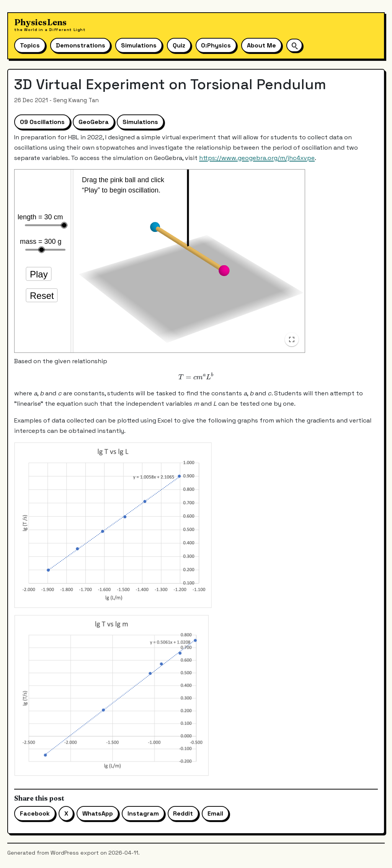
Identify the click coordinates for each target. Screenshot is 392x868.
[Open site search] (294, 45)
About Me (261, 45)
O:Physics (216, 45)
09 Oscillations (42, 122)
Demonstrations (81, 45)
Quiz (179, 45)
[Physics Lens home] (50, 25)
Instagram (143, 813)
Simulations (139, 45)
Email (215, 813)
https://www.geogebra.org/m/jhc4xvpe (257, 158)
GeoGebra (94, 122)
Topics (30, 45)
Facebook (35, 813)
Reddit (183, 813)
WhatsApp (98, 813)
